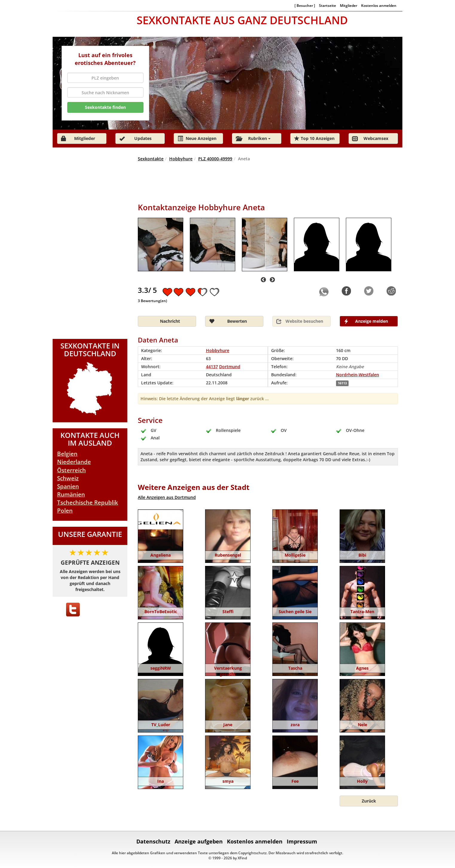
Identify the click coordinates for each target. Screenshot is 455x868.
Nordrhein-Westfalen (358, 375)
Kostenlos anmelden (379, 5)
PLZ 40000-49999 (215, 159)
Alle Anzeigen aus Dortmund (167, 497)
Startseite (327, 5)
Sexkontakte (151, 159)
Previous (263, 280)
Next (272, 280)
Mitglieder (349, 5)
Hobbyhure (181, 159)
